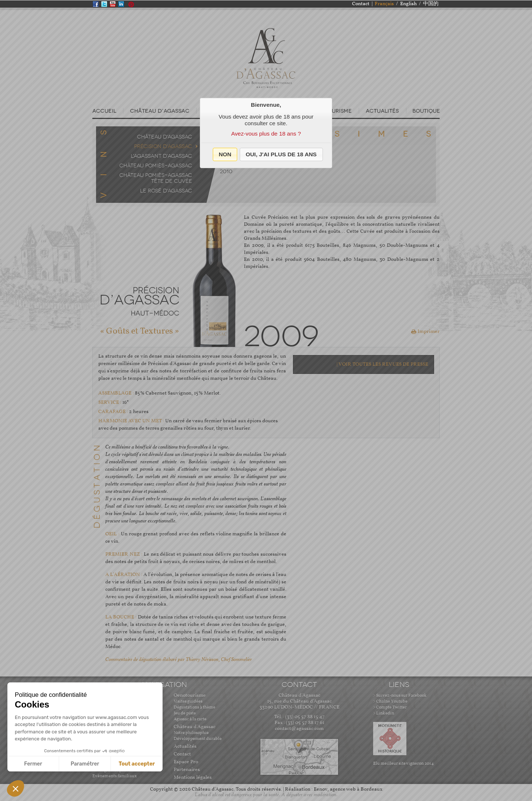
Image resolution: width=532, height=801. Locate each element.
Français (384, 4)
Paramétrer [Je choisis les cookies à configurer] (85, 764)
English (408, 4)
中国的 (431, 4)
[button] (225, 154)
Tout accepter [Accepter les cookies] (137, 764)
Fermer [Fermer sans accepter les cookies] (33, 764)
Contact (361, 4)
